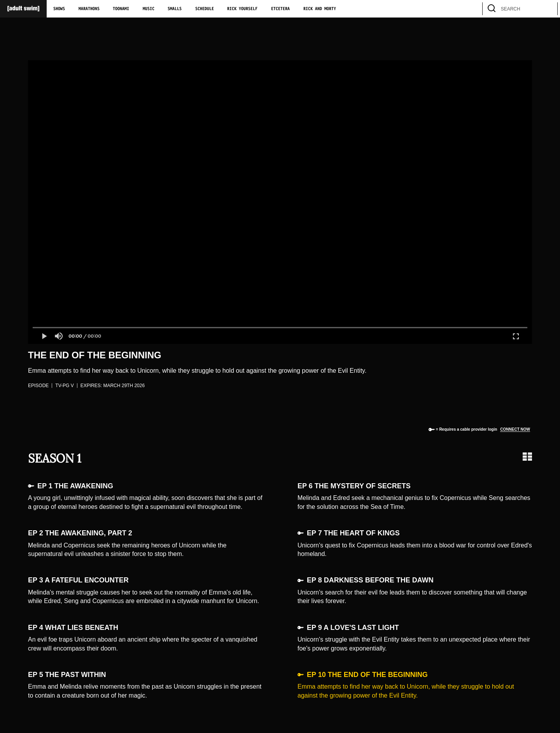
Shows (59, 9)
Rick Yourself (242, 9)
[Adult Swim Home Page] (23, 9)
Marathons (89, 9)
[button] (44, 336)
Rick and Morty (320, 9)
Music (149, 9)
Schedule (205, 9)
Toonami (121, 9)
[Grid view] (527, 457)
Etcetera (280, 9)
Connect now (515, 429)
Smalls (175, 9)
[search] (548, 9)
